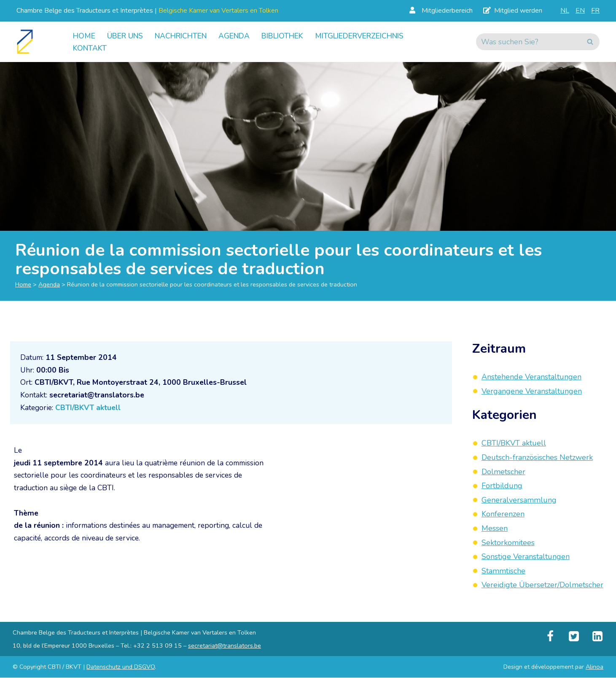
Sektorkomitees (508, 543)
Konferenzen (503, 514)
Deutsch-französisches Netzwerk (537, 458)
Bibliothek (293, 35)
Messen (495, 529)
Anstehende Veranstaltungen (531, 377)
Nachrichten (186, 35)
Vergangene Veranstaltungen (532, 392)
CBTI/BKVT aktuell (90, 410)
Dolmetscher (503, 472)
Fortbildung (502, 486)
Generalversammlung (519, 500)
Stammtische (503, 571)
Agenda (242, 35)
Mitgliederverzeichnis (375, 35)
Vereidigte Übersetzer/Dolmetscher (542, 585)
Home (85, 35)
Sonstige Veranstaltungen (526, 557)
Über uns (127, 35)
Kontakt (91, 48)
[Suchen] (528, 42)
